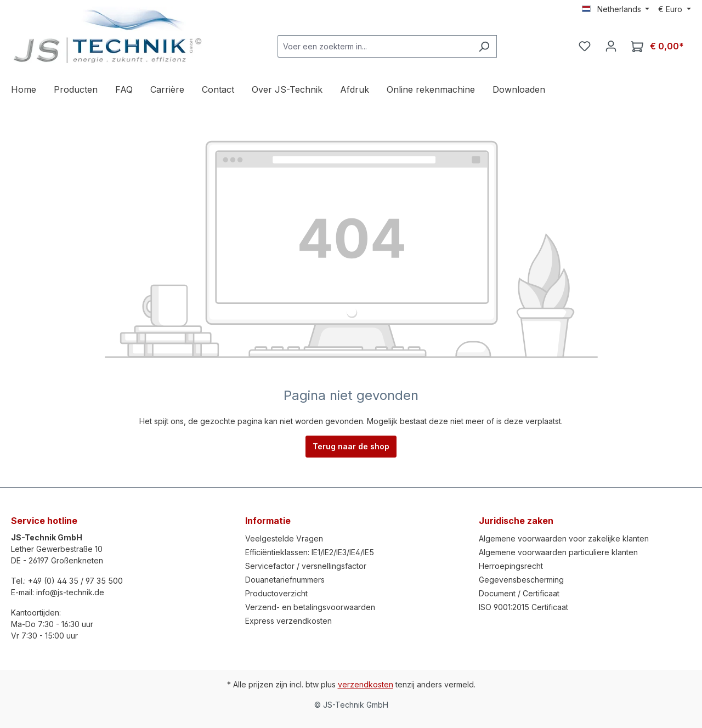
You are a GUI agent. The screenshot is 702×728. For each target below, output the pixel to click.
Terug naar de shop (351, 446)
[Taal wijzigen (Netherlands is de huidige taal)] (616, 9)
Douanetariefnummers (285, 580)
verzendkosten (366, 684)
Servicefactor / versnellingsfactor (306, 566)
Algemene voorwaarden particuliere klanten (558, 552)
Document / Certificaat (519, 593)
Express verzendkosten (288, 621)
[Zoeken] (484, 46)
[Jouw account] (611, 46)
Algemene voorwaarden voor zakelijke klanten (564, 538)
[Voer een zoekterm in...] (375, 46)
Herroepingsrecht (511, 566)
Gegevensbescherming (521, 580)
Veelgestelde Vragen (284, 538)
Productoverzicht (276, 593)
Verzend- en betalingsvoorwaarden (310, 607)
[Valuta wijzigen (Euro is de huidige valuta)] (675, 9)
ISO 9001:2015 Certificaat (523, 607)
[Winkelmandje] (658, 46)
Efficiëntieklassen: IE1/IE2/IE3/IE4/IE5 (310, 552)
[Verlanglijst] (585, 46)
